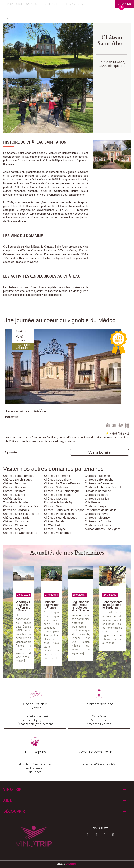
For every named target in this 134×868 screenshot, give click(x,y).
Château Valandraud (58, 533)
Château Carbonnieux (17, 521)
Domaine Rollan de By (58, 502)
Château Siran (53, 506)
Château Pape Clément (59, 514)
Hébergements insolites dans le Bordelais (112, 605)
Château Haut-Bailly (16, 517)
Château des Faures (98, 525)
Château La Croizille (98, 521)
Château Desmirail (15, 483)
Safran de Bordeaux (16, 510)
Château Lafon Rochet (100, 479)
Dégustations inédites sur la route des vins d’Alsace (81, 606)
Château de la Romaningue (62, 491)
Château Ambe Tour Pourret (103, 487)
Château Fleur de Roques (60, 517)
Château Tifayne (55, 529)
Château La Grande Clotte (20, 533)
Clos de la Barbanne (98, 491)
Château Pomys (95, 506)
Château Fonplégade (58, 495)
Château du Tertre (97, 495)
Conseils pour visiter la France (51, 605)
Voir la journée (99, 452)
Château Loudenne (97, 476)
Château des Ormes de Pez (21, 506)
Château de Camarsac (99, 483)
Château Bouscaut (15, 487)
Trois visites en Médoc (26, 411)
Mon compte (102, 3)
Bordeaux (12, 417)
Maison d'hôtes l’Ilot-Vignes (103, 529)
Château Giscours (56, 498)
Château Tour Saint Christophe (64, 510)
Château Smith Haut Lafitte (21, 514)
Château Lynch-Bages (18, 479)
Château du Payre (97, 514)
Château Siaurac (14, 495)
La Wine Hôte (53, 525)
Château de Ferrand (57, 476)
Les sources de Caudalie (101, 510)
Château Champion (16, 525)
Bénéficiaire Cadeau (22, 3)
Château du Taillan (97, 498)
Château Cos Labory (58, 479)
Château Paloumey (97, 517)
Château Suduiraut (56, 487)
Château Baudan (55, 521)
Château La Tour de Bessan (62, 483)
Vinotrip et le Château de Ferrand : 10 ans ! (23, 606)
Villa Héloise (93, 502)
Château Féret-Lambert (18, 476)
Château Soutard (14, 491)
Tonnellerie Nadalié (15, 502)
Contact (50, 3)
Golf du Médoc (13, 498)
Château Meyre (13, 529)
